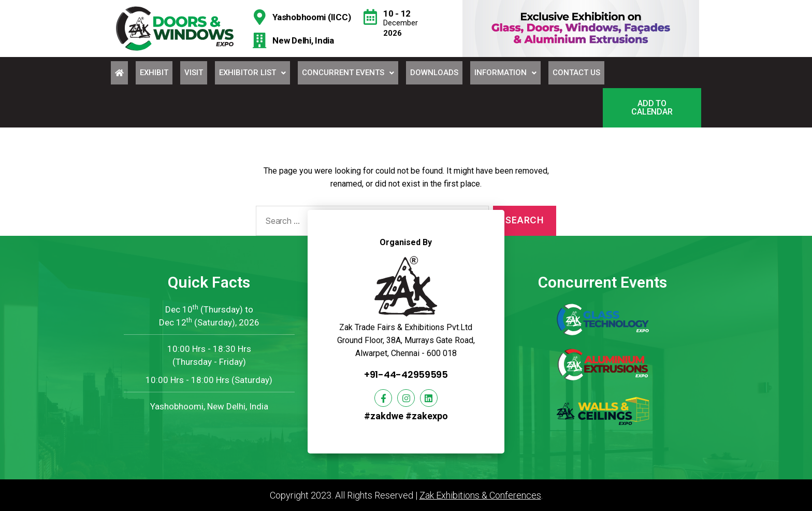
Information (505, 73)
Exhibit (154, 73)
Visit (194, 73)
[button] (652, 108)
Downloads (434, 73)
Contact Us (576, 73)
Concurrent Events (348, 73)
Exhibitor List (252, 73)
